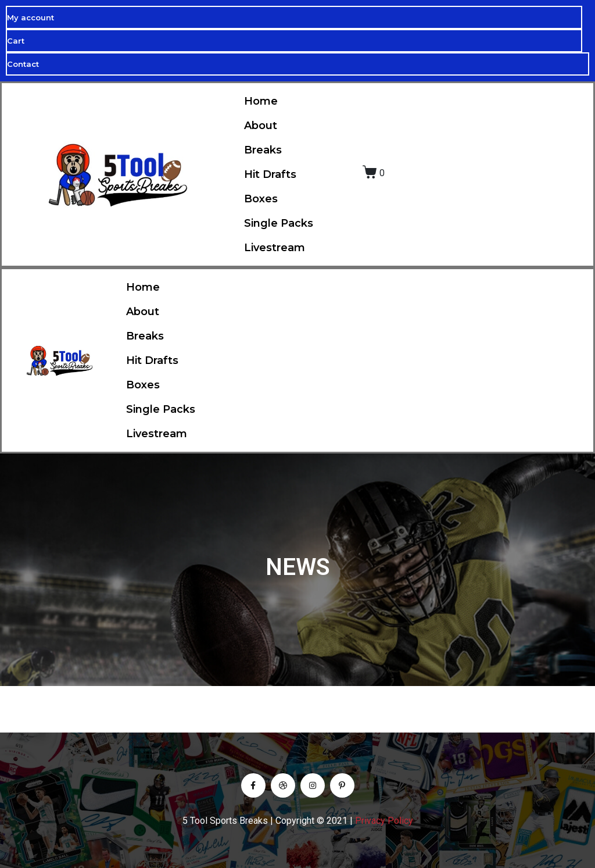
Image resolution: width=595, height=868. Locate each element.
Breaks (263, 150)
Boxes (261, 199)
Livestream (275, 248)
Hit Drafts (270, 174)
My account (31, 17)
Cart (16, 41)
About (261, 126)
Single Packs (279, 223)
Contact (23, 64)
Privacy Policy (384, 821)
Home (261, 101)
